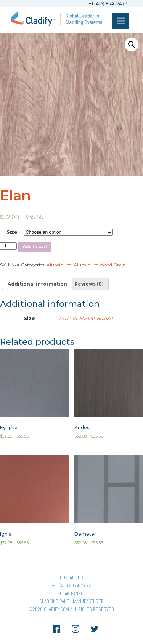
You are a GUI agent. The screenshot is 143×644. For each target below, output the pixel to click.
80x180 (105, 318)
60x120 (87, 318)
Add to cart (35, 247)
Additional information (37, 284)
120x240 (68, 318)
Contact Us (71, 578)
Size (12, 232)
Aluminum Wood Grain (100, 265)
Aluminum (59, 265)
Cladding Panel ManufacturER (71, 601)
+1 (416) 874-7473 (72, 586)
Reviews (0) (89, 284)
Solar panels (71, 594)
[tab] (37, 284)
